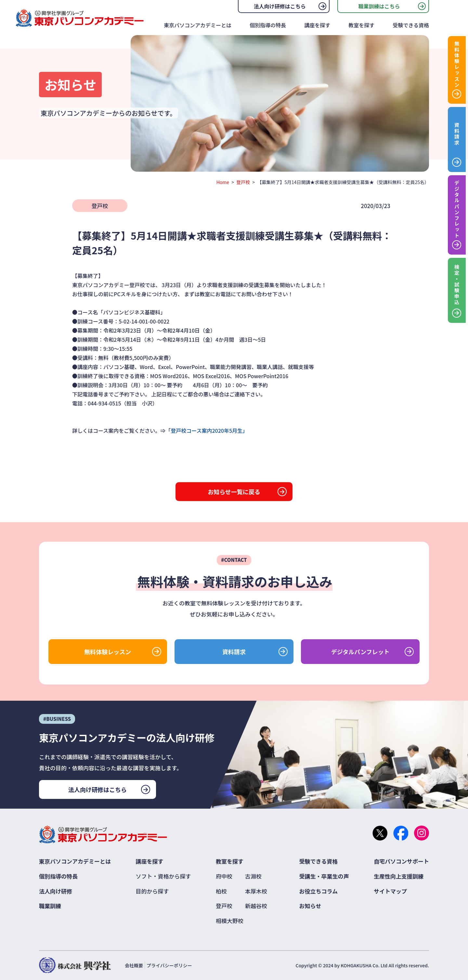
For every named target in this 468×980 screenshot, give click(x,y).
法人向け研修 (56, 891)
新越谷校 (256, 906)
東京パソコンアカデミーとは (198, 25)
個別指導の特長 (268, 25)
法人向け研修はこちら (280, 6)
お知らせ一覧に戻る (234, 492)
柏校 (221, 891)
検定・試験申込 (457, 285)
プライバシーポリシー (169, 965)
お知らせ (310, 906)
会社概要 (134, 965)
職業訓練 (50, 906)
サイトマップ (390, 891)
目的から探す (152, 891)
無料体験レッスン (108, 652)
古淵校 (253, 876)
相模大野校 (230, 921)
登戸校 (243, 182)
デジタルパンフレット (360, 652)
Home (223, 182)
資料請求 (234, 652)
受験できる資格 (411, 25)
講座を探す (317, 25)
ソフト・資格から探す (163, 876)
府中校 (224, 876)
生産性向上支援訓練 (399, 876)
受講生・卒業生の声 (324, 876)
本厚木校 (256, 891)
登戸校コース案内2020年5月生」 (209, 430)
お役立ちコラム (319, 891)
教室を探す (361, 25)
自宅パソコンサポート (401, 861)
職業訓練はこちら (379, 6)
